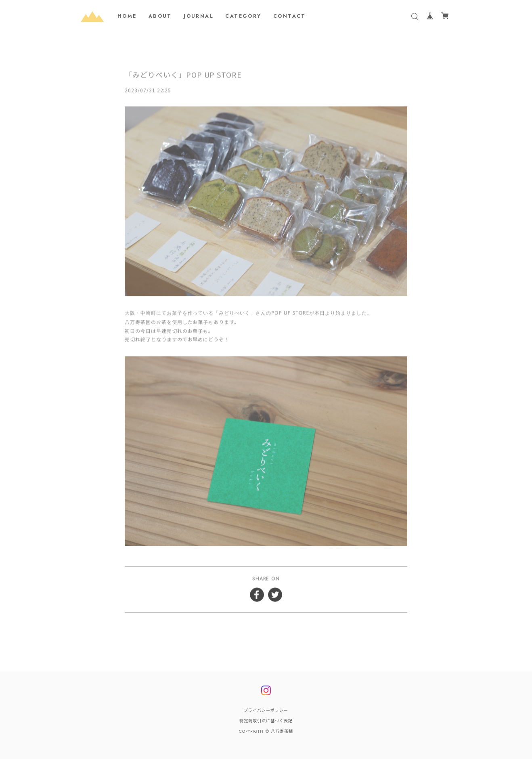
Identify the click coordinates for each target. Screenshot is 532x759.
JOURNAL (199, 16)
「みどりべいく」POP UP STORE (183, 75)
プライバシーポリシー (266, 710)
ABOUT (160, 16)
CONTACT (290, 16)
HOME (127, 16)
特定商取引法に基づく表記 (266, 721)
